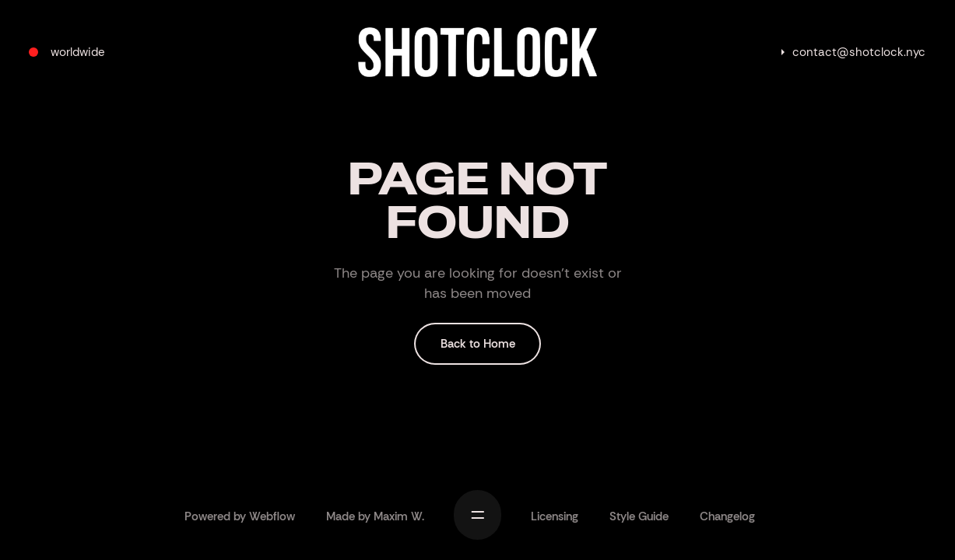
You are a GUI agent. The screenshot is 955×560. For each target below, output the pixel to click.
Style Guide (639, 516)
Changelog (727, 516)
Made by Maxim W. (375, 516)
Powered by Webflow (240, 516)
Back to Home (478, 344)
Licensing (555, 516)
